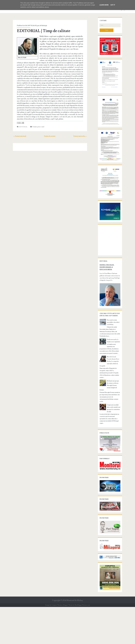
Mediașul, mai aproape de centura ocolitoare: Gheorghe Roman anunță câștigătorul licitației (113, 413)
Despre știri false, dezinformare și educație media (108, 305)
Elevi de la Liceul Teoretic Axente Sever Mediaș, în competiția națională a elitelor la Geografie (114, 396)
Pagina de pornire (50, 132)
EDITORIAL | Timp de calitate (41, 31)
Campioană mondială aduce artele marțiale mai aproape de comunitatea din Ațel (114, 431)
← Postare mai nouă (17, 132)
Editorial (21, 122)
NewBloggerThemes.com (82, 642)
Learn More (104, 5)
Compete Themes (57, 642)
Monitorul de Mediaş (75, 637)
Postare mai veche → (83, 132)
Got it (113, 5)
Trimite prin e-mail (35, 122)
